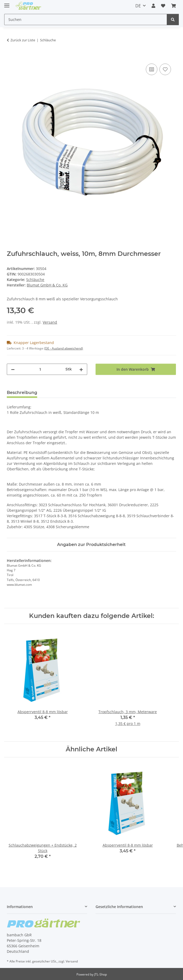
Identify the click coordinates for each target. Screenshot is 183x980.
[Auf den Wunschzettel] (165, 69)
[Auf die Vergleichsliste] (152, 69)
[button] (153, 6)
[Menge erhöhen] (81, 369)
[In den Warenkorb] (11, 57)
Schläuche (35, 280)
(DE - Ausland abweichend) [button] (63, 348)
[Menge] (40, 369)
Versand (50, 322)
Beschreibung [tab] (22, 393)
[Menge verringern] (13, 369)
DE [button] (138, 6)
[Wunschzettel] (163, 6)
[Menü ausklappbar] (7, 3)
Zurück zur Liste (23, 40)
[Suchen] (86, 19)
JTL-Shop (101, 974)
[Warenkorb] (174, 6)
